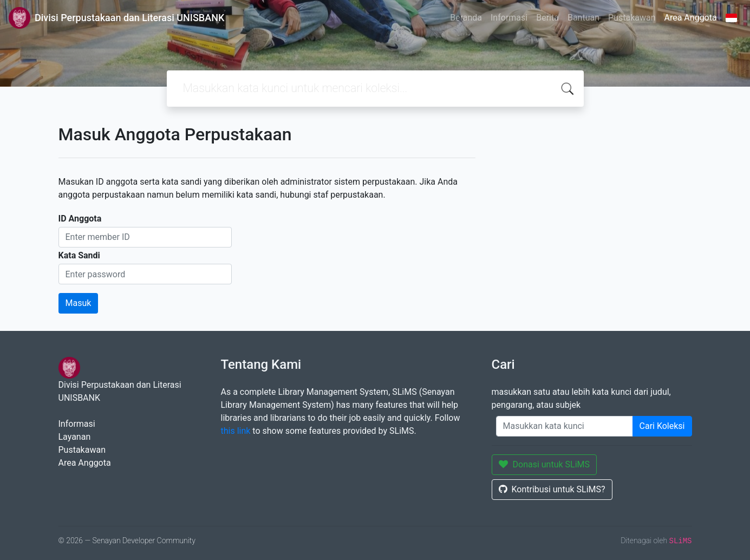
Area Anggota (691, 18)
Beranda (466, 18)
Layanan (75, 437)
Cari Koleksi (662, 426)
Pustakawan (632, 18)
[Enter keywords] (565, 426)
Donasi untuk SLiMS (544, 464)
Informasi (509, 18)
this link (236, 431)
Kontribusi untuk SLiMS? (552, 489)
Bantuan (583, 18)
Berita (547, 18)
